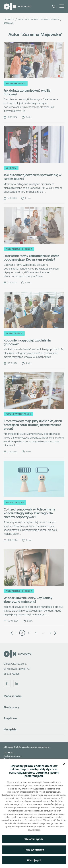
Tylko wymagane (34, 850)
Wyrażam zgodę (34, 839)
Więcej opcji (34, 860)
